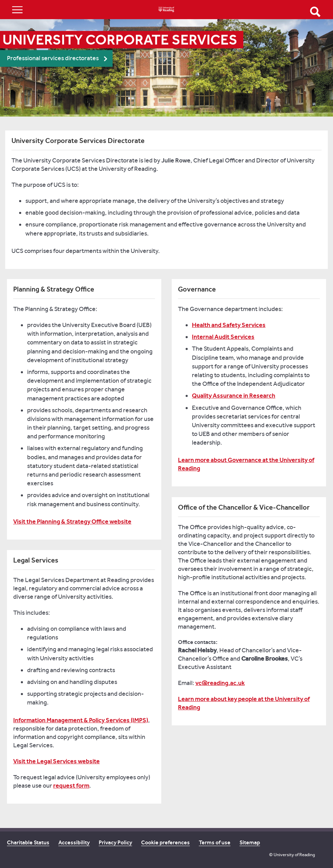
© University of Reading (292, 855)
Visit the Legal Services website (56, 761)
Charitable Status (28, 842)
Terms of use (215, 842)
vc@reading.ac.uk (220, 683)
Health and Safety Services (229, 325)
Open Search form (315, 12)
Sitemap (250, 842)
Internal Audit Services (223, 337)
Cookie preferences (165, 842)
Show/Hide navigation (17, 10)
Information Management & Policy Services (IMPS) (81, 720)
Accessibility (74, 842)
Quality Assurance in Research (234, 396)
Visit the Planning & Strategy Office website (72, 521)
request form (71, 786)
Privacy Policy (115, 842)
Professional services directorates (53, 58)
